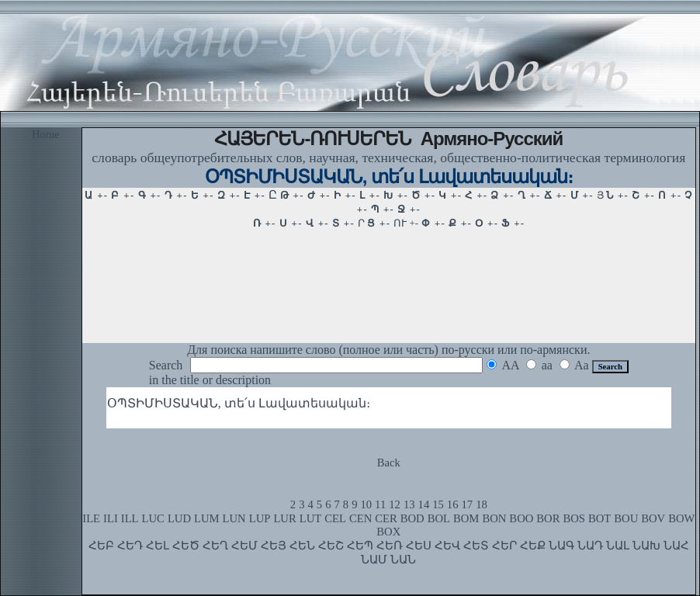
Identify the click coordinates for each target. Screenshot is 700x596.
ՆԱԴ (590, 546)
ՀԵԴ (130, 546)
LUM (207, 518)
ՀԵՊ (360, 546)
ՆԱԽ (646, 546)
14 (424, 504)
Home (46, 134)
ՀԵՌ (390, 546)
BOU (626, 518)
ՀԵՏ (476, 546)
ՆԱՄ (374, 560)
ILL (130, 518)
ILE (91, 518)
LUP (260, 518)
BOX (388, 532)
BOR (548, 518)
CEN (360, 518)
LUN (234, 518)
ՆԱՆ (403, 560)
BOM (466, 518)
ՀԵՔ (533, 546)
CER (386, 518)
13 (409, 504)
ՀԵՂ (215, 546)
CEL (335, 518)
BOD (412, 518)
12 (395, 504)
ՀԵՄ (244, 546)
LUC (153, 518)
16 (453, 504)
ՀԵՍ (419, 546)
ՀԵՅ (274, 546)
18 (482, 504)
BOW (681, 518)
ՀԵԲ (101, 546)
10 (366, 504)
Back (389, 463)
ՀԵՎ (447, 546)
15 (438, 504)
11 (380, 504)
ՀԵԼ (158, 546)
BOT (600, 518)
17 (468, 504)
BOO (521, 518)
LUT (311, 518)
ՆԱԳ (561, 546)
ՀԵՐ (504, 546)
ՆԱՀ (676, 546)
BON (494, 518)
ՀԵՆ (302, 546)
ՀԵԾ (186, 546)
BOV (653, 518)
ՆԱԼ (618, 546)
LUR (284, 518)
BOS (574, 518)
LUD (179, 518)
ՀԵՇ (331, 546)
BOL (439, 518)
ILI (111, 518)
